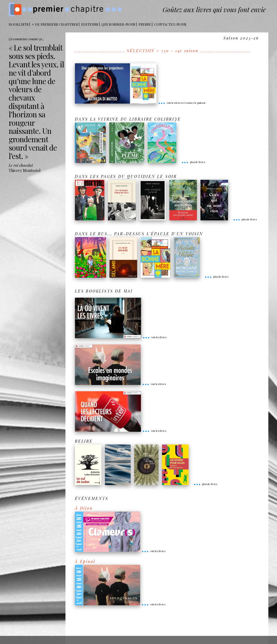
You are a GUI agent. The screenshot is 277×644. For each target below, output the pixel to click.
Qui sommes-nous (118, 24)
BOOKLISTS (19, 24)
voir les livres (154, 337)
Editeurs (90, 24)
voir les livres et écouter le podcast (182, 103)
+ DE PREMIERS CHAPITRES (55, 24)
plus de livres (193, 162)
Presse (145, 24)
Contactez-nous (170, 24)
